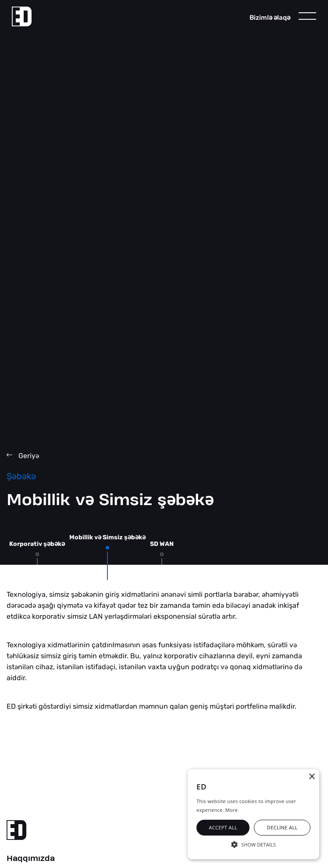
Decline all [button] (282, 827)
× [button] (312, 777)
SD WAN (162, 544)
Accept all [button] (223, 827)
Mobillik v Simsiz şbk (107, 537)
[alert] (253, 814)
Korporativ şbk (37, 544)
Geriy (23, 456)
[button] (253, 844)
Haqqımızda (31, 859)
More (232, 810)
